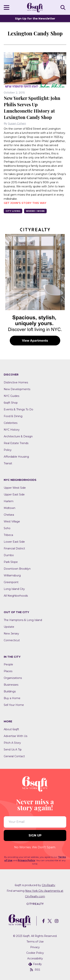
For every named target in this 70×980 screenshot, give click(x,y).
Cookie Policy (35, 953)
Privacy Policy (26, 860)
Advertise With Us (15, 736)
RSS (35, 970)
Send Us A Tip (13, 750)
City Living (13, 211)
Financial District (14, 548)
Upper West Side (15, 488)
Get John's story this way (25, 203)
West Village (12, 521)
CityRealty (49, 885)
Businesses (11, 685)
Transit (8, 463)
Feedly (35, 964)
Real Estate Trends (16, 443)
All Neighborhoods (16, 596)
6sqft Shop (11, 403)
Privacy (35, 947)
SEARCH (63, 7)
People (8, 664)
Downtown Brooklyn (17, 569)
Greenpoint (11, 582)
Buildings (10, 691)
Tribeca (8, 535)
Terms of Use (35, 942)
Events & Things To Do (18, 409)
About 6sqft (11, 729)
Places (8, 671)
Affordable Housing (16, 457)
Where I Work (35, 211)
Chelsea (9, 515)
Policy (8, 450)
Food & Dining (13, 416)
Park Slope (11, 562)
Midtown (10, 508)
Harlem (9, 501)
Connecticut (12, 640)
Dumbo (9, 555)
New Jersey (11, 634)
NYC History (12, 430)
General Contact (14, 756)
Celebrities (11, 423)
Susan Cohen (17, 123)
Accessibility (35, 958)
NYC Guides (11, 396)
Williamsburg (12, 575)
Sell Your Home (14, 705)
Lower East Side (14, 542)
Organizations (13, 678)
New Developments (17, 389)
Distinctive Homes (16, 382)
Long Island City (14, 589)
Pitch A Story (12, 743)
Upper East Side (14, 494)
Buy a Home (12, 698)
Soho (7, 528)
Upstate (9, 627)
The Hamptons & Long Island (23, 620)
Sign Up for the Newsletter (35, 18)
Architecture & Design (18, 436)
